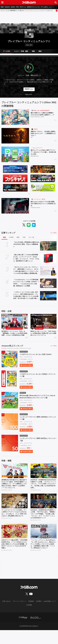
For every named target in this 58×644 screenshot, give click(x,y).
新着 (2, 7)
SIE (32, 138)
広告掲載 (29, 619)
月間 (24, 237)
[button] (29, 94)
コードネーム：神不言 (39, 199)
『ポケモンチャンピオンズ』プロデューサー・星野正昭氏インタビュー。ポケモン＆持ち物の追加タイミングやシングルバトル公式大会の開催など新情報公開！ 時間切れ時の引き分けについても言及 (26, 270)
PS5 (17, 7)
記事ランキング (8, 233)
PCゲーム (23, 7)
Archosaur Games (35, 208)
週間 (18, 237)
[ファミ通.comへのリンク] (29, 2)
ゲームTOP (7, 51)
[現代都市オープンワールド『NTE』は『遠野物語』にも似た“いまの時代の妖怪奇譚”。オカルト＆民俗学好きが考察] (15, 321)
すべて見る (54, 233)
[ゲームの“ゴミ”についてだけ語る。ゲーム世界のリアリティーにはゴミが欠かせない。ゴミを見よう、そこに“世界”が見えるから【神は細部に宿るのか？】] (15, 508)
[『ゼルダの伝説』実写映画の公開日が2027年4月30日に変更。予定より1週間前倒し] (48, 246)
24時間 (11, 237)
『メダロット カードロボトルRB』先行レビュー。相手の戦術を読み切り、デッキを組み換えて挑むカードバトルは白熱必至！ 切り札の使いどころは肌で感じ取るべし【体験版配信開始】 (26, 295)
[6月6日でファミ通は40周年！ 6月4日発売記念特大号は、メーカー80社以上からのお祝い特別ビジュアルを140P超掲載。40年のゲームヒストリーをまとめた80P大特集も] (15, 541)
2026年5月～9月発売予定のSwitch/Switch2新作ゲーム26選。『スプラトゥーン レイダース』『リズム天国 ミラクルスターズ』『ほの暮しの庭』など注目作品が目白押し (43, 487)
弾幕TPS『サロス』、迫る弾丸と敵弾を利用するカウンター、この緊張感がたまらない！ (43, 134)
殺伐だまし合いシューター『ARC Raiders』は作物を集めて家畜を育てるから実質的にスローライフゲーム (43, 334)
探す (32, 89)
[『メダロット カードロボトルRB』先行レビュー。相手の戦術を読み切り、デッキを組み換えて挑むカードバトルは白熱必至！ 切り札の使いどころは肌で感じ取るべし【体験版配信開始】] (48, 296)
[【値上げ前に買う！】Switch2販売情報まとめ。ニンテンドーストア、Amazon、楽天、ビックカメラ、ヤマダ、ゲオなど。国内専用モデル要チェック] (48, 258)
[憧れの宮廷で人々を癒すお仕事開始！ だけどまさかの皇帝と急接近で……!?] (15, 117)
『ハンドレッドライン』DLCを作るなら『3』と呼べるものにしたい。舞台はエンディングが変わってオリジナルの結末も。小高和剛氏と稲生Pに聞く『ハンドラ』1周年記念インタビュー (43, 556)
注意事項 (39, 615)
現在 (4, 237)
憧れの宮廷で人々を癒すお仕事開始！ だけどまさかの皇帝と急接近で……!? (43, 115)
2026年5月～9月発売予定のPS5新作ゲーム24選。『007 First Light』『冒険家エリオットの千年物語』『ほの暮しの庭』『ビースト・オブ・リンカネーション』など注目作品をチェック (43, 522)
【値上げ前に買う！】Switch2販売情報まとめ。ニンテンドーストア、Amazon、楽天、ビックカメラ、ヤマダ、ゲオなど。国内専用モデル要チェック (26, 258)
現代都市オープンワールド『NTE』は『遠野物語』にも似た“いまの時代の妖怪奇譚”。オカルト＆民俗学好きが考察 (14, 335)
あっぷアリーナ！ (38, 148)
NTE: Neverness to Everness (14, 328)
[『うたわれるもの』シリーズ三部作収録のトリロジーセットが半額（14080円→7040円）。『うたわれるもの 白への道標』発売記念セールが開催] (48, 283)
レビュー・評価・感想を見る (28, 75)
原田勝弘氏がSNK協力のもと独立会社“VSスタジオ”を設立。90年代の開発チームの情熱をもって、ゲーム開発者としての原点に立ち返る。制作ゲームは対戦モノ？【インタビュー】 (14, 489)
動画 (40, 51)
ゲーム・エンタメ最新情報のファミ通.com (12, 11)
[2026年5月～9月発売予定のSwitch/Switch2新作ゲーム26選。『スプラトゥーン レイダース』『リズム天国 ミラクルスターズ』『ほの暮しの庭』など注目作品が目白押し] (44, 474)
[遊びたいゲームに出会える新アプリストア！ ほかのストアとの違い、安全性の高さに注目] (15, 154)
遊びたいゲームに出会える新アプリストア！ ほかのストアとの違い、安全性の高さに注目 (44, 152)
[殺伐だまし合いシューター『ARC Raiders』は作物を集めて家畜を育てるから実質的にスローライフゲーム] (44, 321)
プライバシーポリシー (19, 615)
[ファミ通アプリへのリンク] (23, 631)
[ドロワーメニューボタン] (2, 2)
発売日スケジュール (33, 7)
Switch (13, 7)
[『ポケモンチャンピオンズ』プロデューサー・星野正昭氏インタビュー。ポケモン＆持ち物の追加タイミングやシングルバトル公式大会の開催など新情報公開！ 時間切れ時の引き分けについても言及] (48, 271)
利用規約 (31, 615)
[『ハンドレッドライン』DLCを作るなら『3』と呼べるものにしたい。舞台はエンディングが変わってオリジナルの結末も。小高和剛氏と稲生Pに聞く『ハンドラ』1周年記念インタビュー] (44, 541)
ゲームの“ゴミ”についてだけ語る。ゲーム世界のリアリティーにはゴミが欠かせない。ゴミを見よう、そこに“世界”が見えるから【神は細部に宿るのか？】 (14, 521)
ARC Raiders (39, 328)
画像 (33, 51)
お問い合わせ (6, 615)
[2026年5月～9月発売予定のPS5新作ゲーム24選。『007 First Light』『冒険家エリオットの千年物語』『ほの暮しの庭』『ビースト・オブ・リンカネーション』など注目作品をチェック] (44, 508)
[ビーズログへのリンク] (36, 631)
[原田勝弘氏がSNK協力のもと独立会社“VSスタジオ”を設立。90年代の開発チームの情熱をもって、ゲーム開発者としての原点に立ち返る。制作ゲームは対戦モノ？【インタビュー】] (15, 474)
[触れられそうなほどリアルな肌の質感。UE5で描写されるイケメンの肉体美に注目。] (15, 206)
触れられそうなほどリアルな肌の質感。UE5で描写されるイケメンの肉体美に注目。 (43, 204)
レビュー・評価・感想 (21, 51)
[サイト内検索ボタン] (56, 2)
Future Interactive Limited (37, 119)
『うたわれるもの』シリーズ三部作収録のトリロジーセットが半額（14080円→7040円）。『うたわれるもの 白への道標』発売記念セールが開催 (26, 283)
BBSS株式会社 (35, 157)
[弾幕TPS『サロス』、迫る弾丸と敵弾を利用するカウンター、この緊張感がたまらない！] (15, 136)
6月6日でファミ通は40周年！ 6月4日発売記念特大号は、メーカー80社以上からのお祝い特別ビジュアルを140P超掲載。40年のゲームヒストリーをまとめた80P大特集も (14, 555)
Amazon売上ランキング (12, 349)
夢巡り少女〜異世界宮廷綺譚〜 (42, 111)
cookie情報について (50, 615)
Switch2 (7, 7)
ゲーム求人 (44, 7)
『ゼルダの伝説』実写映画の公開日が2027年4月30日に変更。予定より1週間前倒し (26, 244)
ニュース (52, 7)
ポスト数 (31, 237)
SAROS (35, 129)
